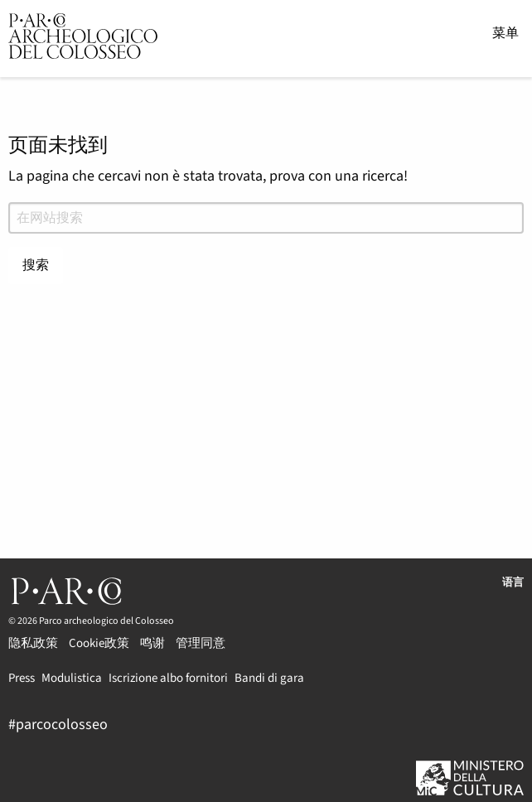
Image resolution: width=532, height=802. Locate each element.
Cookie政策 (99, 642)
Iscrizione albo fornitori (168, 677)
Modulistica (72, 677)
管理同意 (201, 642)
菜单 (505, 33)
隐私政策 (33, 642)
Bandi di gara (269, 677)
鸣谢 (152, 642)
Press (22, 677)
